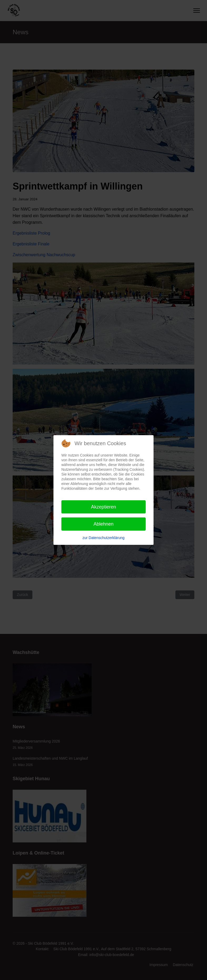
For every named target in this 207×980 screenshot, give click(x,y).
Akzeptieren (103, 507)
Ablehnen (103, 524)
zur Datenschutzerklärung (103, 538)
